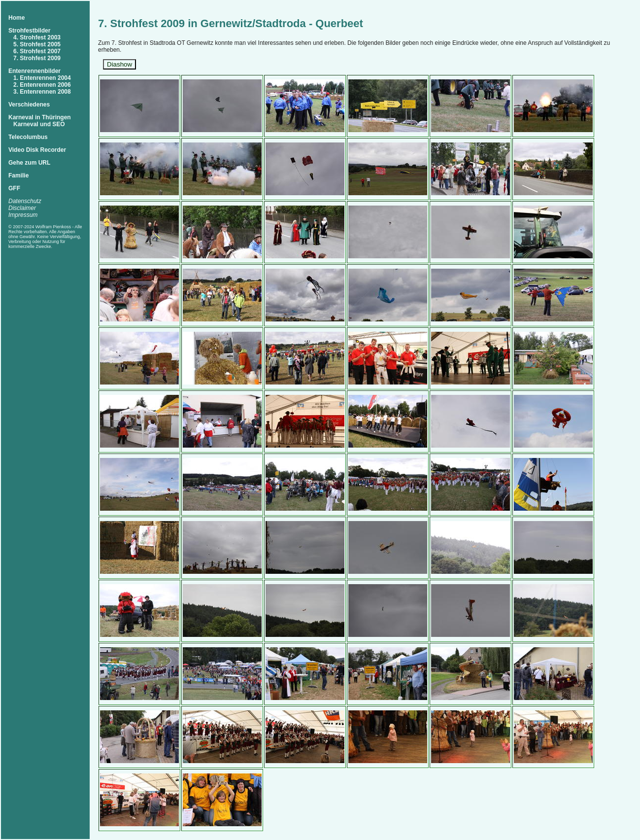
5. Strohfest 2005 (37, 44)
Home (17, 18)
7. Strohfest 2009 (37, 58)
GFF (14, 188)
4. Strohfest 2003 (37, 37)
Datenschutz (25, 201)
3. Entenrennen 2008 (42, 92)
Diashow (119, 64)
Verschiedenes (29, 105)
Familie (18, 175)
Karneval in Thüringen (40, 117)
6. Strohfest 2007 (37, 51)
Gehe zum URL (29, 163)
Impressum (23, 215)
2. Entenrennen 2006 (42, 85)
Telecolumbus (28, 137)
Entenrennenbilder (34, 71)
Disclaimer (22, 208)
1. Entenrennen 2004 (42, 78)
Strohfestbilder (29, 31)
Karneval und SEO (39, 124)
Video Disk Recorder (37, 150)
